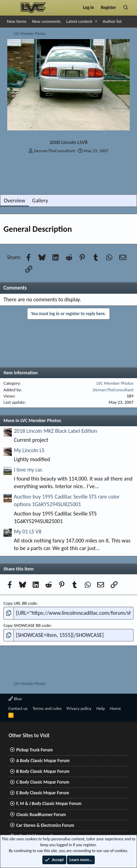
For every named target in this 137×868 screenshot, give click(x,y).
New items (17, 21)
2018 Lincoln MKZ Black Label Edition (55, 431)
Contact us (18, 708)
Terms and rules (47, 708)
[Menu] (12, 8)
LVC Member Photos (115, 383)
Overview (15, 200)
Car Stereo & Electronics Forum (45, 825)
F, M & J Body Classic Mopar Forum (49, 803)
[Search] (126, 8)
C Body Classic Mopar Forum (43, 782)
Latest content (79, 21)
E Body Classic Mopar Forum (43, 793)
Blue (15, 699)
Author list (112, 21)
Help (101, 708)
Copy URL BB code (20, 603)
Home (115, 708)
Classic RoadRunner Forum (41, 815)
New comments (46, 21)
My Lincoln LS (29, 450)
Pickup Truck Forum (35, 750)
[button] (96, 21)
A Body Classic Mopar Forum (43, 761)
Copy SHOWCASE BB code (27, 625)
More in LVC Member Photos (32, 421)
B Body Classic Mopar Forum (43, 771)
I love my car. (28, 470)
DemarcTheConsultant (54, 151)
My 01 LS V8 (28, 532)
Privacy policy (79, 708)
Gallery (40, 200)
